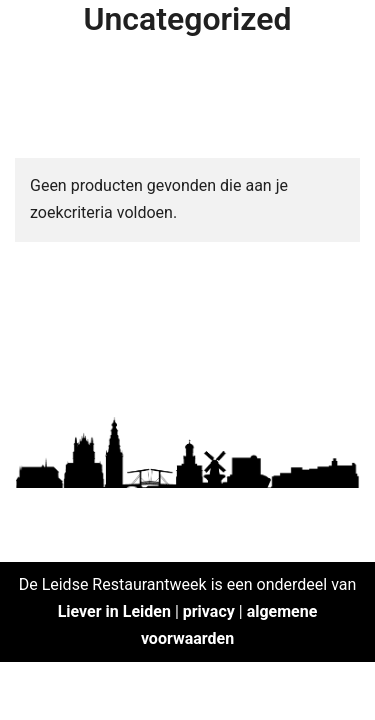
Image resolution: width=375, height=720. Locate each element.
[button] (42, 64)
